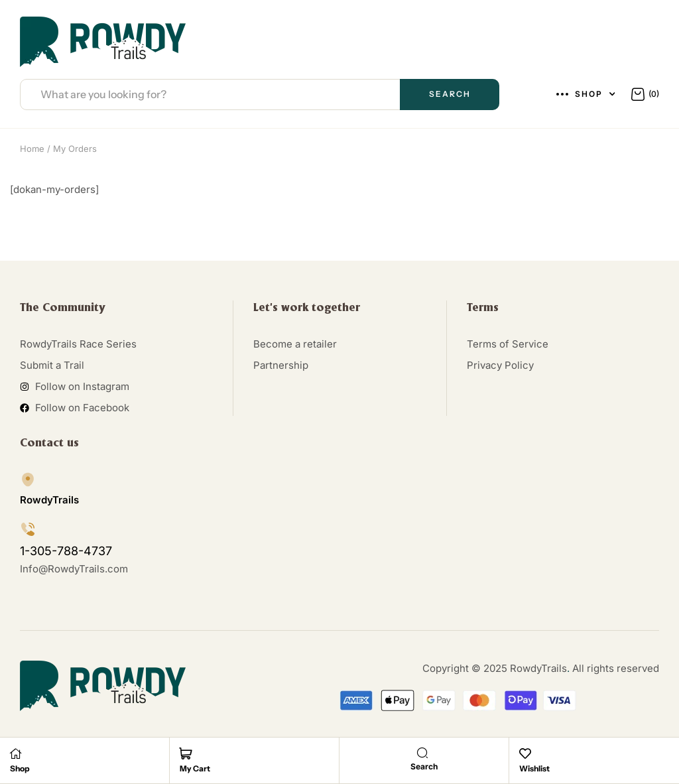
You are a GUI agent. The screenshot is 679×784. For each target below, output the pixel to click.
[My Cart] (186, 753)
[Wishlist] (525, 753)
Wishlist (534, 768)
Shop (20, 768)
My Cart (195, 768)
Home (32, 149)
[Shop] (16, 753)
